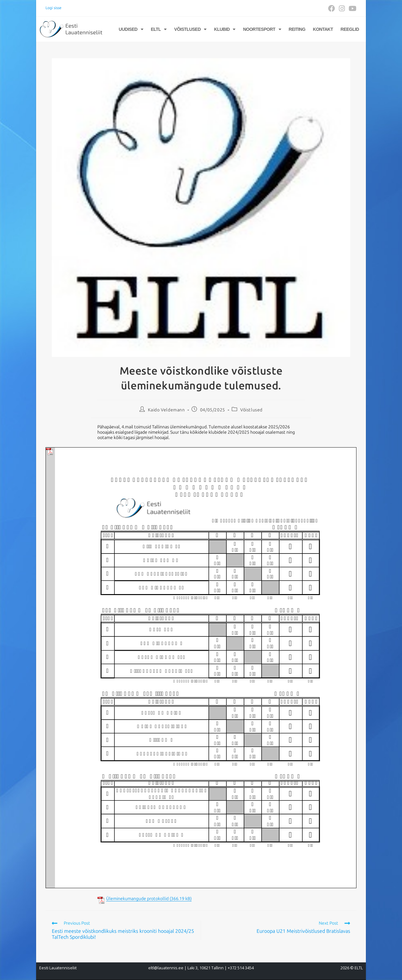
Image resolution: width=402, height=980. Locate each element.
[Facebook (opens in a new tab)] (332, 8)
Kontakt (323, 29)
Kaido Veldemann (166, 410)
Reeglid (350, 29)
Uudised (131, 29)
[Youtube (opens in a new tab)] (352, 8)
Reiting (297, 29)
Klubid (225, 29)
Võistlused (190, 29)
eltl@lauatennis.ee (166, 968)
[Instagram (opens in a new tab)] (342, 8)
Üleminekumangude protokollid (137, 899)
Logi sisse (54, 8)
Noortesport (262, 29)
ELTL (159, 29)
